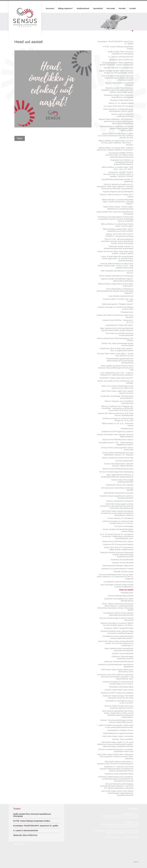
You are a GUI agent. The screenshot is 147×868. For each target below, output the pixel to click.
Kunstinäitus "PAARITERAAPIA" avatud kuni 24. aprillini (115, 43)
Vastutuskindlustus (131, 837)
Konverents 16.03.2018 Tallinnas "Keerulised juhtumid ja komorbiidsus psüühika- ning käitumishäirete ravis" (115, 677)
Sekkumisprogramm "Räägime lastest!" (118, 304)
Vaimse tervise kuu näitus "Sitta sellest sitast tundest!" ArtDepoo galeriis (115, 252)
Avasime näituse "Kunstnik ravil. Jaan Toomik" (118, 300)
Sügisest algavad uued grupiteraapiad (118, 192)
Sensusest (50, 8)
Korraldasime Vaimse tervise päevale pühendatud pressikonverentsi (118, 614)
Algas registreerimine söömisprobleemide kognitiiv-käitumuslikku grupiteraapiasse (117, 329)
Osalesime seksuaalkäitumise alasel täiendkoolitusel (119, 600)
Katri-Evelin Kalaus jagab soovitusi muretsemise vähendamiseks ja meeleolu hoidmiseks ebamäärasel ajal (117, 506)
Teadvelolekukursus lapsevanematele (118, 733)
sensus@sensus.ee (131, 818)
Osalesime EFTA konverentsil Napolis (118, 544)
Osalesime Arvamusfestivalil (122, 560)
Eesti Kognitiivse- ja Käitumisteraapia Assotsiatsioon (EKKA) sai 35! (118, 110)
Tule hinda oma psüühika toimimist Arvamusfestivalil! (119, 334)
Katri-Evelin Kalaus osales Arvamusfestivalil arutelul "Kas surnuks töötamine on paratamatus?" (116, 643)
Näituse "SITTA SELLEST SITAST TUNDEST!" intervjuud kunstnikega (119, 235)
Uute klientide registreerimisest (121, 296)
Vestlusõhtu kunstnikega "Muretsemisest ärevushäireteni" (117, 397)
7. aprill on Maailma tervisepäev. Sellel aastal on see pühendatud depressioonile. (115, 726)
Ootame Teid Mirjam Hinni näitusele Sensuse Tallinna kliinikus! (115, 436)
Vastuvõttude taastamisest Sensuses (118, 493)
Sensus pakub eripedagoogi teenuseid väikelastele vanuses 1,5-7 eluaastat (118, 454)
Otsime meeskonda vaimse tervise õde (118, 458)
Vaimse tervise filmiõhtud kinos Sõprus (118, 440)
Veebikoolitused (83, 8)
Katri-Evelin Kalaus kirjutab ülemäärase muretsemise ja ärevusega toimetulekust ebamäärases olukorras (117, 513)
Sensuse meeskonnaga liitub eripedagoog (116, 472)
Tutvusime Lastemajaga (124, 526)
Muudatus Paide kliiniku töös (122, 100)
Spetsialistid (98, 8)
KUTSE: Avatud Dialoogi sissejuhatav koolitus (118, 48)
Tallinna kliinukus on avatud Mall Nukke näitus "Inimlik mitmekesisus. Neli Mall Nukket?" (117, 202)
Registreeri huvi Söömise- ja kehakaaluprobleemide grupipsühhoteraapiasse (122, 162)
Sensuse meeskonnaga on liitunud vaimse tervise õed (116, 619)
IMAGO (136, 862)
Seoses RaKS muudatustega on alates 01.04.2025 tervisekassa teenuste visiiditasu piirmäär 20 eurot (116, 136)
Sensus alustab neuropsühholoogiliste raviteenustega (118, 530)
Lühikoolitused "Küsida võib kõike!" (119, 325)
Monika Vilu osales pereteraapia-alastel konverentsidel (117, 344)
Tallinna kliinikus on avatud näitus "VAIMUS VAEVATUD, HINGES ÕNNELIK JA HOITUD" (115, 149)
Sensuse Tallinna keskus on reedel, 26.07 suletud (116, 196)
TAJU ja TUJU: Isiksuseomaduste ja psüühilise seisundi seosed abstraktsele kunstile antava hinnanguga (117, 241)
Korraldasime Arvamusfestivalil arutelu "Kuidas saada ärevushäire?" (118, 637)
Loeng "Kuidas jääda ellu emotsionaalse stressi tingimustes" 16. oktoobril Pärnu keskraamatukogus (117, 259)
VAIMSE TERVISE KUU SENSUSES (118, 68)
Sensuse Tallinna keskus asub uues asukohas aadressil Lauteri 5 (119, 707)
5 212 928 (114, 826)
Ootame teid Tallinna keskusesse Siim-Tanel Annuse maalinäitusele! (116, 414)
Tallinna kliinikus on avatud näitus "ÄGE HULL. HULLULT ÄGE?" (117, 168)
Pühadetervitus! (127, 312)
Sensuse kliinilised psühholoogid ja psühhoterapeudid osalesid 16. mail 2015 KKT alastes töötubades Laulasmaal (117, 786)
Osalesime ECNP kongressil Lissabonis (117, 432)
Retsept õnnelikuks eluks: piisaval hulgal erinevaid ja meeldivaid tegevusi (117, 632)
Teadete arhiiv (19, 844)
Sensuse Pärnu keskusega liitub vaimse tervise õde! (117, 449)
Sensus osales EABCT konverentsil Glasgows (119, 84)
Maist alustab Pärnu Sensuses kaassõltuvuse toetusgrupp (115, 213)
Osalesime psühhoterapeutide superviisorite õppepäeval (116, 666)
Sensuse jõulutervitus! (124, 461)
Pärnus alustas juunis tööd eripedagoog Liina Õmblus (115, 339)
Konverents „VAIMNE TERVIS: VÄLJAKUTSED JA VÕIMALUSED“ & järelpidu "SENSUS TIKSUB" (118, 174)
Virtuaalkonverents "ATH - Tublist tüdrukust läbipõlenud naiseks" (116, 444)
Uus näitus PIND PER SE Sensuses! (119, 106)
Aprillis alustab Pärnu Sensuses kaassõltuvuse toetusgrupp (121, 53)
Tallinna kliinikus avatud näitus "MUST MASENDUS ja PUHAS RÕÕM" (118, 230)
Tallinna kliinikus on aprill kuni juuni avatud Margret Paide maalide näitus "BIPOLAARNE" (116, 128)
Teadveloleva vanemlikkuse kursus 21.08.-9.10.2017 (119, 702)
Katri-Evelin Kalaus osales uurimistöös (118, 736)
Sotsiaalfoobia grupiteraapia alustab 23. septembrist (117, 180)
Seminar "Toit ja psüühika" (123, 739)
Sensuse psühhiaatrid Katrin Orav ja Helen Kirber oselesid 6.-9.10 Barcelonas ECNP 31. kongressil (115, 577)
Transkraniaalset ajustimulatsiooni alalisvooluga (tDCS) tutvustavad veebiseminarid (120, 361)
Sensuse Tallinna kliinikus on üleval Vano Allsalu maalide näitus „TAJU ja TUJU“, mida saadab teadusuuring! (115, 266)
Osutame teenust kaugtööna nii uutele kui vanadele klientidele (117, 497)
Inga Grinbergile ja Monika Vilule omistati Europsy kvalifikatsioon (117, 586)
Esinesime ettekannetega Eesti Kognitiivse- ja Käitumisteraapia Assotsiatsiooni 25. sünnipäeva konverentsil (116, 779)
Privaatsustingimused (112, 837)
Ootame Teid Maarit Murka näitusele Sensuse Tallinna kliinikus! (119, 465)
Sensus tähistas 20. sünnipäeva (120, 518)
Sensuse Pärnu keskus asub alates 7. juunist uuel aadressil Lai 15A (115, 355)
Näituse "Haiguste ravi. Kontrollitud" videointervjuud (119, 402)
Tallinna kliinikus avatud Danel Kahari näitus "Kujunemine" (116, 285)
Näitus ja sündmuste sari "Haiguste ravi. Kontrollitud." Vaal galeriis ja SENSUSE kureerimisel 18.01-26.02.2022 (117, 408)
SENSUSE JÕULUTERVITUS (121, 60)
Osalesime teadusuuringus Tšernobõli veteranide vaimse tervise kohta (118, 697)
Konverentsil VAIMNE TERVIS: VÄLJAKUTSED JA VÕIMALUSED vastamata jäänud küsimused (119, 155)
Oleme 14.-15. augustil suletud (121, 103)
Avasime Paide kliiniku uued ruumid (119, 690)
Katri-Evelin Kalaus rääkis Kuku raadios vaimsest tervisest (117, 392)
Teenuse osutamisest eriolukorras (120, 501)
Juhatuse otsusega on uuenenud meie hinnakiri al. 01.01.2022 (118, 419)
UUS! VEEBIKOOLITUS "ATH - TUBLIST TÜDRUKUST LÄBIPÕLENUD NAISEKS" (117, 374)
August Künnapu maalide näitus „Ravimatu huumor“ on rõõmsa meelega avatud (116, 72)
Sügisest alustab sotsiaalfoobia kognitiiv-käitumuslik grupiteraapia (117, 280)
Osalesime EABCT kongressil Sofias (119, 628)
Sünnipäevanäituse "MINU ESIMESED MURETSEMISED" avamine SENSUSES (117, 64)
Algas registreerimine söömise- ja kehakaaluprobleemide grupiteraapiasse (117, 476)
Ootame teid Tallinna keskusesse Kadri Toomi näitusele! (115, 316)
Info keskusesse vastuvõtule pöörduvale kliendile (117, 489)
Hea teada (111, 8)
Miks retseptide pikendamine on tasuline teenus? (117, 272)
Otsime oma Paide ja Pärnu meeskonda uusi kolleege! (115, 382)
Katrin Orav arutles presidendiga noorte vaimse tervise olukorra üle (117, 387)
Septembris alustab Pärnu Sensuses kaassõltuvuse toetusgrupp (119, 96)
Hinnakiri (122, 8)
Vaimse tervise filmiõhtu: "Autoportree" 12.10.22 (118, 321)
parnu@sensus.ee (132, 826)
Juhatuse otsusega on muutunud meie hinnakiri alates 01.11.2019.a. (118, 522)
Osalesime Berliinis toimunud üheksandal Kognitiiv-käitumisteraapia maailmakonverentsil (117, 555)
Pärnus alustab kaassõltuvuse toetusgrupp (116, 276)
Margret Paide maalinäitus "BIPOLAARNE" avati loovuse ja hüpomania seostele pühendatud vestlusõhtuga (116, 121)
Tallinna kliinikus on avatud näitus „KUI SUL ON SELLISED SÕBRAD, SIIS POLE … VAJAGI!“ (116, 143)
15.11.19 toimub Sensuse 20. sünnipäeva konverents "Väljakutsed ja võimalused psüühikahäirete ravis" (117, 536)
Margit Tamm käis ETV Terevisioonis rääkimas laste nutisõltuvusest (119, 548)
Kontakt (133, 8)
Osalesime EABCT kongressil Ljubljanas (117, 693)
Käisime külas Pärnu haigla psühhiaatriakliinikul (122, 481)
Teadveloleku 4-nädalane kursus (120, 730)
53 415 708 (113, 818)
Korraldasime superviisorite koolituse (119, 582)
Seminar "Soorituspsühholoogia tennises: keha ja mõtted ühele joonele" (117, 721)
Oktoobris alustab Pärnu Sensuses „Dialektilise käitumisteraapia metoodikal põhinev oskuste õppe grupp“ (117, 90)
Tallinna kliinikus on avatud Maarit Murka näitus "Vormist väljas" (117, 225)
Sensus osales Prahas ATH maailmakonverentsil (122, 115)
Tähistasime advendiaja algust (121, 687)
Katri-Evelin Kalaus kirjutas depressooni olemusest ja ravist (117, 671)
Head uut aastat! (126, 590)
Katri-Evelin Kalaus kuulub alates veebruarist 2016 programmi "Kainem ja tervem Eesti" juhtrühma (115, 757)
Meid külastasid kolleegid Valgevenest (118, 566)
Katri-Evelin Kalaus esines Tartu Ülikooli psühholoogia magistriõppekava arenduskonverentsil (117, 793)
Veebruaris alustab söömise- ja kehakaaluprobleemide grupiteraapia (119, 247)
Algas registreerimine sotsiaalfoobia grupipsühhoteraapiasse (119, 649)
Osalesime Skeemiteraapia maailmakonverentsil (122, 657)
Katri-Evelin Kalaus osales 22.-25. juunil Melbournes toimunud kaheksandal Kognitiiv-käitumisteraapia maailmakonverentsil (115, 744)
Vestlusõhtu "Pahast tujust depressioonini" (116, 378)
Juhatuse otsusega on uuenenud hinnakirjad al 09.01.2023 (115, 308)
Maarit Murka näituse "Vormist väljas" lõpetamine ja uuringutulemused (118, 208)
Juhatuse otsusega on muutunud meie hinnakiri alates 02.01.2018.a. (118, 683)
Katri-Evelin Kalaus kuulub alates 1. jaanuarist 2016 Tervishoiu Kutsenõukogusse (115, 763)
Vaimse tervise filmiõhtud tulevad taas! (118, 469)
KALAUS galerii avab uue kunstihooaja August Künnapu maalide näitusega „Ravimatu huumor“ (118, 78)
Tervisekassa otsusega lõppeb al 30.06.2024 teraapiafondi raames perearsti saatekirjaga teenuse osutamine (115, 219)
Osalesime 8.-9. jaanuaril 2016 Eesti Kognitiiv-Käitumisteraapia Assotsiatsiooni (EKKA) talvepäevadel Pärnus (116, 769)
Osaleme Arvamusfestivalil (123, 563)
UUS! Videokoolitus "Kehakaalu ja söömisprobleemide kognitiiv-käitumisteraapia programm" (115, 291)
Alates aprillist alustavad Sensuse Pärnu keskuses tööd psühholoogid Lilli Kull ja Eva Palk (116, 368)
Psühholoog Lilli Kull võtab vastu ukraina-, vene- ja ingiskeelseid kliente (116, 350)
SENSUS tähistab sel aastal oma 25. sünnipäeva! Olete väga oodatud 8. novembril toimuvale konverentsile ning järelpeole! (115, 187)
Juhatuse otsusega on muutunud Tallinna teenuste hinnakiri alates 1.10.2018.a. (117, 624)
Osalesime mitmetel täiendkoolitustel (118, 662)
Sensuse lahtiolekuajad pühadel (120, 596)
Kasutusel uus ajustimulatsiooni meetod (117, 569)
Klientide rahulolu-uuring (124, 572)
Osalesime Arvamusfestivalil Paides (119, 774)
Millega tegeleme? (65, 8)
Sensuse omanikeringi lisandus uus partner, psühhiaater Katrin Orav (116, 750)
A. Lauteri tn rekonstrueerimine (121, 57)
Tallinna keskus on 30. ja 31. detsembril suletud (117, 425)
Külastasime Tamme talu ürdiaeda (120, 485)
